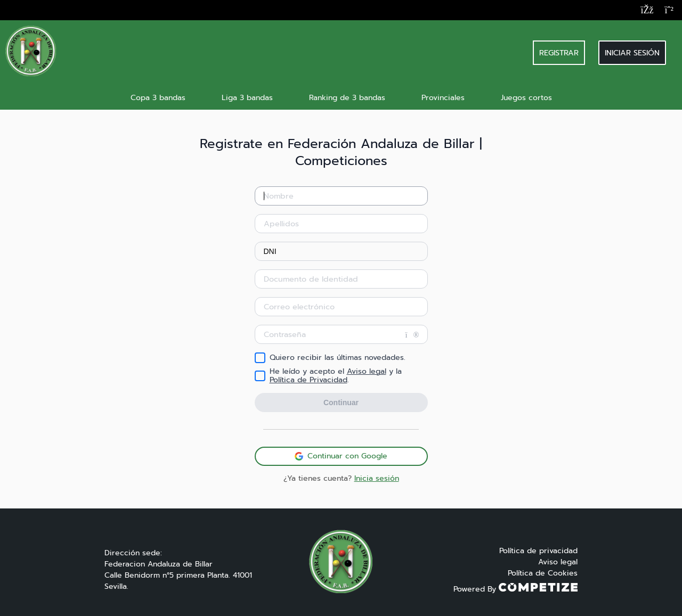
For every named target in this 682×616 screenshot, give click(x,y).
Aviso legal (367, 371)
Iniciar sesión (632, 53)
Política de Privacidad (308, 380)
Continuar (341, 403)
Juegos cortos (526, 98)
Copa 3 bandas (158, 98)
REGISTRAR (559, 53)
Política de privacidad (538, 551)
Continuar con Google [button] (341, 456)
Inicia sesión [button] (377, 478)
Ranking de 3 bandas (347, 98)
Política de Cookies (543, 573)
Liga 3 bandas (247, 98)
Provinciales (443, 98)
